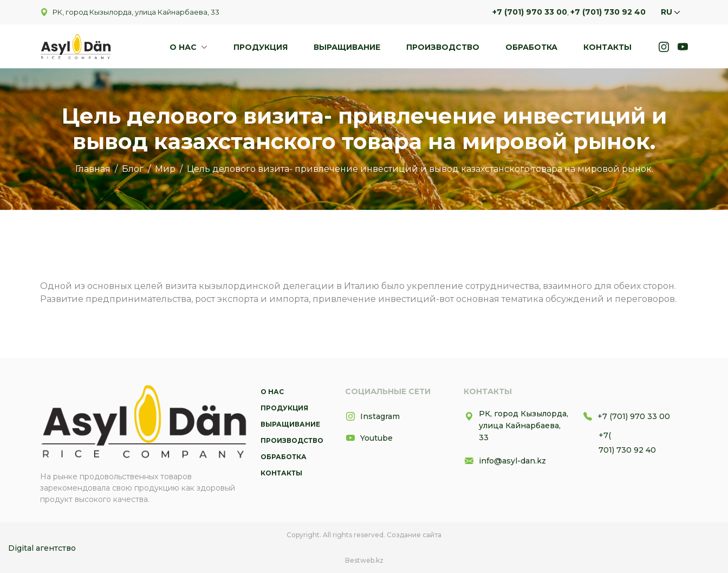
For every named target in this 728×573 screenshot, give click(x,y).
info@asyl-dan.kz (505, 461)
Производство (443, 47)
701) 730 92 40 (627, 450)
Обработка (531, 47)
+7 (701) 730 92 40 (608, 12)
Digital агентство (42, 548)
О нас (184, 47)
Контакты (607, 47)
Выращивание (347, 47)
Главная (93, 169)
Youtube (369, 438)
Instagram (372, 416)
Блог (133, 169)
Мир (165, 169)
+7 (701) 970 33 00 (530, 12)
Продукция (261, 47)
